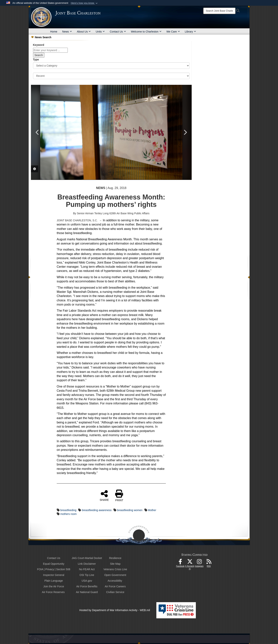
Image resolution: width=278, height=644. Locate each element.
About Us (84, 32)
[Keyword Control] (50, 50)
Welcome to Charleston (146, 32)
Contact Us (118, 32)
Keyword (39, 45)
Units (100, 32)
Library (190, 32)
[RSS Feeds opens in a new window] (209, 563)
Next (185, 132)
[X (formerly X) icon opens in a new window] (190, 563)
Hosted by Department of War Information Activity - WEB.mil (115, 610)
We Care (173, 32)
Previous (38, 132)
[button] (85, 3)
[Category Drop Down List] (111, 66)
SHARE (104, 496)
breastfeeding (68, 510)
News (67, 32)
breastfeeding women (130, 510)
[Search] (219, 11)
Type (36, 60)
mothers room (69, 514)
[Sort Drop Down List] (111, 76)
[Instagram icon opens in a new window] (199, 563)
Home (54, 32)
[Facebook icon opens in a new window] (180, 563)
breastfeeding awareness (97, 510)
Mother (152, 510)
